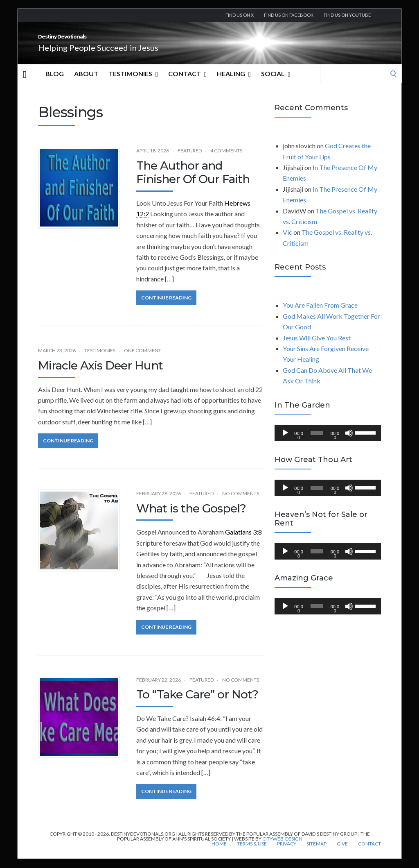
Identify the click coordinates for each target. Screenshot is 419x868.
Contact (187, 83)
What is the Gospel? (191, 517)
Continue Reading (166, 307)
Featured (190, 160)
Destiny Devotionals (107, 41)
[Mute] (349, 442)
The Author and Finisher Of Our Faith (193, 181)
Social (276, 83)
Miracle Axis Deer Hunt (100, 374)
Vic (287, 241)
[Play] (285, 442)
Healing (234, 83)
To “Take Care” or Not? (197, 703)
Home (219, 853)
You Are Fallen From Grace (320, 314)
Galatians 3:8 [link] (243, 541)
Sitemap (317, 853)
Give (342, 853)
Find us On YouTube (347, 15)
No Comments (241, 502)
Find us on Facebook (289, 15)
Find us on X (240, 15)
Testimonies (133, 83)
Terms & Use (252, 853)
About (86, 83)
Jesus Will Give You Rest (317, 347)
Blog (55, 83)
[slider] (317, 442)
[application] (328, 442)
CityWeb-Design (282, 848)
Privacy (287, 853)
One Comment (143, 359)
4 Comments (226, 160)
